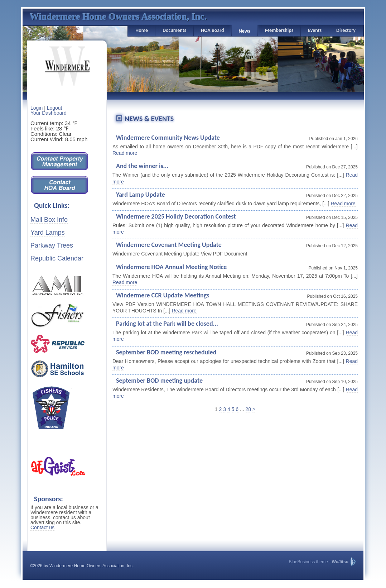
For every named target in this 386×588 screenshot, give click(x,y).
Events (315, 30)
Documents (174, 30)
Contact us (42, 527)
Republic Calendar (57, 258)
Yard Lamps (48, 233)
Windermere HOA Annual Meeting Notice (171, 267)
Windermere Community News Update (168, 138)
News (245, 31)
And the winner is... (142, 166)
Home (142, 30)
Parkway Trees (52, 245)
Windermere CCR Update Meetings (163, 295)
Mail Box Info (49, 220)
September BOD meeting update (159, 381)
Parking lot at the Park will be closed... (167, 324)
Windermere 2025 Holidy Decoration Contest (176, 216)
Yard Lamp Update (141, 195)
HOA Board (212, 30)
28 (249, 409)
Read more (125, 153)
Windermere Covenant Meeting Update (169, 245)
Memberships (279, 30)
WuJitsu (340, 562)
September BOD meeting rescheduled (166, 352)
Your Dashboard (49, 113)
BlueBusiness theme (308, 562)
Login (37, 108)
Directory (346, 30)
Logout (55, 108)
